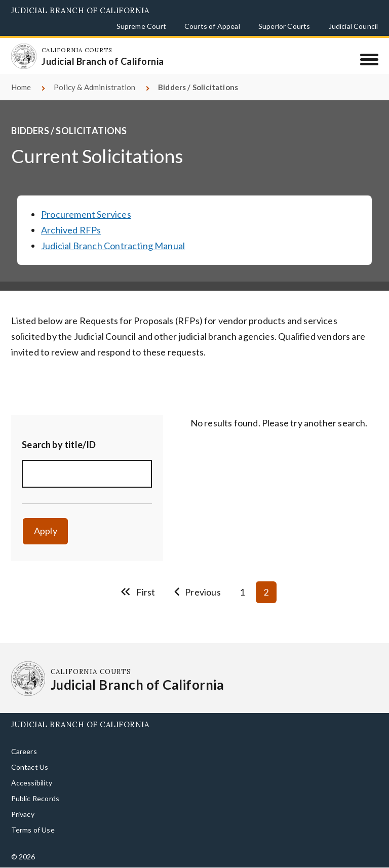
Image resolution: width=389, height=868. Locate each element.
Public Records (35, 798)
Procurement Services (86, 214)
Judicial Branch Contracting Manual (113, 246)
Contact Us (30, 767)
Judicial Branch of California (80, 10)
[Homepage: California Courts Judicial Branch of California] (24, 56)
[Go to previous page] (198, 592)
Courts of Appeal (212, 26)
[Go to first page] (138, 592)
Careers (24, 751)
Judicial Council (354, 26)
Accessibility (32, 783)
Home (21, 87)
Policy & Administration (94, 87)
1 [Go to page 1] (242, 592)
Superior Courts (284, 26)
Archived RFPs (71, 230)
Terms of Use (33, 830)
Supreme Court (141, 26)
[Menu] (369, 59)
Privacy (23, 814)
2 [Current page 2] (266, 592)
